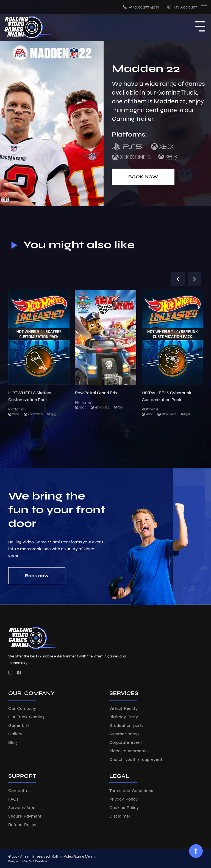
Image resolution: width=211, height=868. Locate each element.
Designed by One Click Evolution (28, 861)
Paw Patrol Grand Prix (96, 393)
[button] (178, 279)
